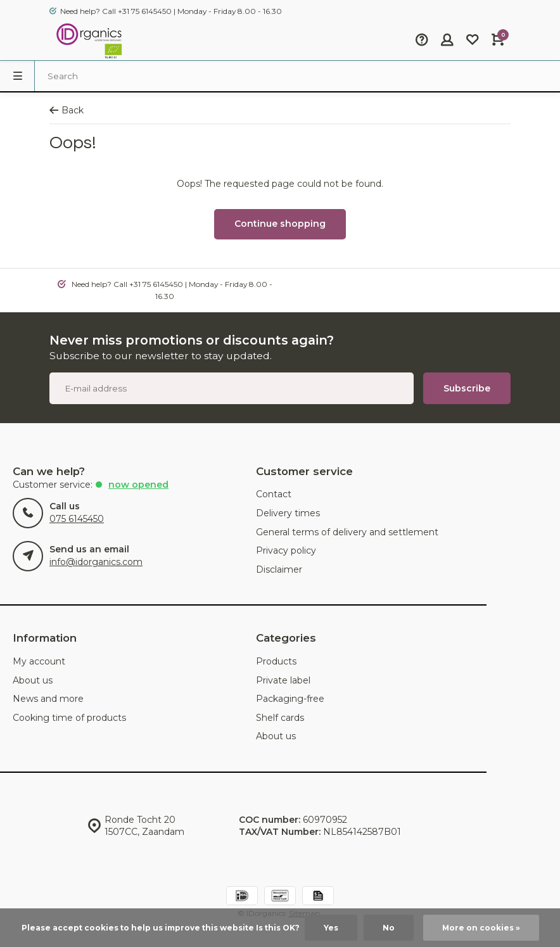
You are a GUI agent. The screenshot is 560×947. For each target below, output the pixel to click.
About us (33, 680)
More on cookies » (481, 928)
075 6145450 (77, 519)
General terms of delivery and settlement (347, 532)
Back (67, 110)
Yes (331, 928)
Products (276, 661)
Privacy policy (286, 550)
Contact (274, 494)
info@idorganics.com (96, 562)
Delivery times (288, 513)
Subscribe (467, 388)
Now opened (138, 485)
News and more (48, 699)
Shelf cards (280, 718)
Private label (283, 680)
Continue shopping (280, 224)
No (389, 928)
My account (39, 661)
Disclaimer (279, 569)
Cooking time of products (69, 718)
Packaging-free (290, 699)
